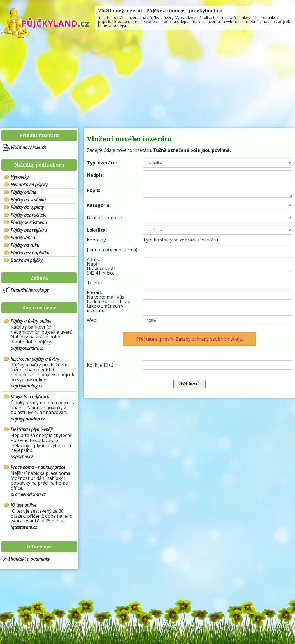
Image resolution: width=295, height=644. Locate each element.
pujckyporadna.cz (28, 419)
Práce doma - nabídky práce (38, 467)
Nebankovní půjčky (29, 185)
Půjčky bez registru (29, 230)
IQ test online (24, 505)
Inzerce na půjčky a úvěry (35, 359)
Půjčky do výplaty (27, 207)
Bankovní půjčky (26, 260)
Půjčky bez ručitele (28, 215)
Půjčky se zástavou (29, 222)
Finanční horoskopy (30, 290)
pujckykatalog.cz (27, 386)
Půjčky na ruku (25, 245)
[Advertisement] (147, 83)
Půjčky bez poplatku (30, 253)
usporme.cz (22, 457)
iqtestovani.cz (24, 527)
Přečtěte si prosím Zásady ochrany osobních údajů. (190, 339)
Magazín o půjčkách (30, 397)
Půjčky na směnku (28, 200)
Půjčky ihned (23, 238)
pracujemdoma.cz (28, 494)
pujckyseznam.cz (27, 348)
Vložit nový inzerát (28, 147)
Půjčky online (23, 192)
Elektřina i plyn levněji (32, 429)
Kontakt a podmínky (30, 559)
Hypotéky (20, 177)
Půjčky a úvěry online (31, 321)
